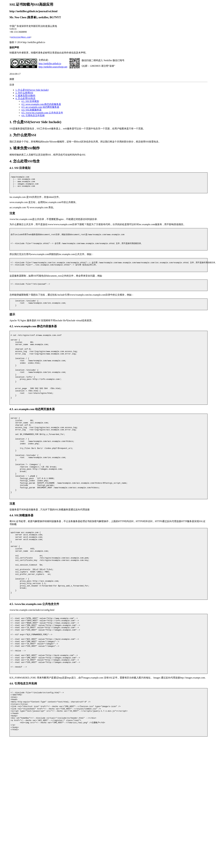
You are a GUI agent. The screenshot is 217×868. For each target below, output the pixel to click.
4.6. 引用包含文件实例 (33, 115)
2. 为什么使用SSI (24, 93)
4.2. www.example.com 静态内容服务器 (41, 104)
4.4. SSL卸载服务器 (31, 110)
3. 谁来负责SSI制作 (25, 96)
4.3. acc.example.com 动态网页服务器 (40, 107)
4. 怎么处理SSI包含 (25, 98)
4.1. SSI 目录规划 (30, 101)
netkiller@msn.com (21, 37)
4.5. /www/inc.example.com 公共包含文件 (42, 113)
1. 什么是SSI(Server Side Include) (32, 90)
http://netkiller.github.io (50, 63)
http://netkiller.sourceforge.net (53, 67)
